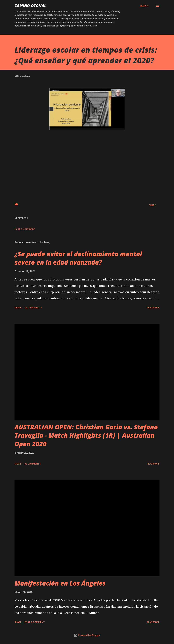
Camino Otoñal (30, 6)
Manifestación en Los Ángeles (60, 583)
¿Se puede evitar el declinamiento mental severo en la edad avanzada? (78, 258)
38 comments (33, 464)
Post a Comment (25, 229)
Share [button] (152, 205)
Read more (153, 308)
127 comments (33, 308)
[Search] (144, 6)
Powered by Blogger (87, 635)
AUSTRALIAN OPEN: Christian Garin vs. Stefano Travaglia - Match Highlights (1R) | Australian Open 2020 (86, 435)
